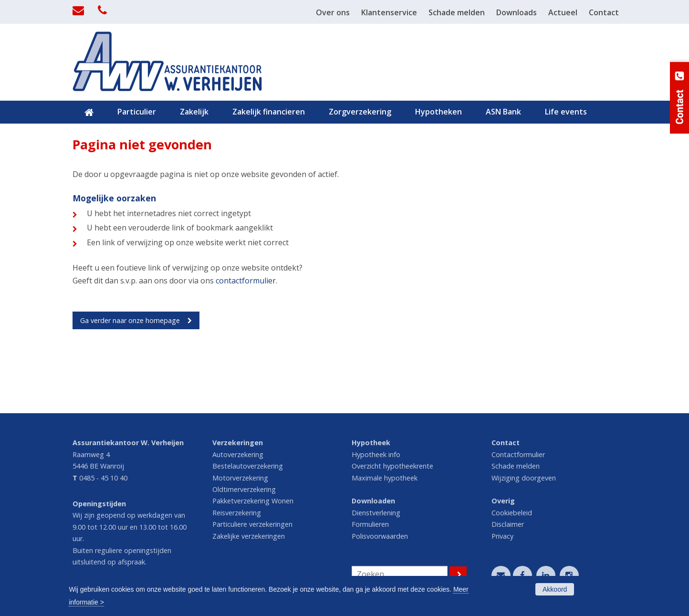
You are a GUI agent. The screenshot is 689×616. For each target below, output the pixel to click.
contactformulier (246, 281)
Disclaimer (508, 524)
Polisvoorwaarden (380, 536)
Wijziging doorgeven (524, 478)
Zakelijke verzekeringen (249, 536)
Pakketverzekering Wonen (253, 501)
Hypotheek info (376, 454)
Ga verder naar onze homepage (130, 320)
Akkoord (555, 589)
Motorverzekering (240, 478)
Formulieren (370, 524)
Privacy (502, 536)
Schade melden (516, 466)
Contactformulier (518, 454)
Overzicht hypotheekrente (392, 466)
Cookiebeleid (512, 513)
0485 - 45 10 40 (103, 478)
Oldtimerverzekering (244, 489)
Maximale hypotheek (385, 478)
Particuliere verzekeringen (252, 524)
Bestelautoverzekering (248, 466)
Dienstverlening (376, 513)
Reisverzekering (237, 513)
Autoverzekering (238, 454)
